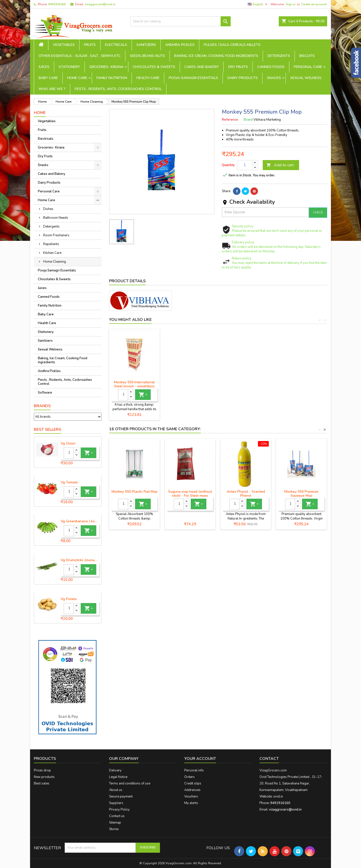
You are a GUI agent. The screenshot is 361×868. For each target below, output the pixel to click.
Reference (230, 120)
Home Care (77, 78)
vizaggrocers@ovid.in (100, 4)
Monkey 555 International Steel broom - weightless (246, 384)
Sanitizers (146, 45)
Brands (42, 406)
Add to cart (280, 165)
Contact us (117, 816)
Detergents (279, 56)
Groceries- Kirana (106, 67)
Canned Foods (271, 67)
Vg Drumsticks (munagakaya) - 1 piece (80, 560)
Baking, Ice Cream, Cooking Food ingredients (216, 56)
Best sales (42, 783)
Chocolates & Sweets (154, 67)
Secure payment (121, 797)
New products (44, 777)
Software (45, 393)
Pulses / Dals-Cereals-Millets (232, 45)
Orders (190, 777)
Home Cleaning (55, 262)
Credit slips (193, 783)
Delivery (115, 770)
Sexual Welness (306, 78)
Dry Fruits (238, 67)
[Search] (180, 21)
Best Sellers (48, 429)
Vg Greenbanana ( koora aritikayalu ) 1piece (80, 521)
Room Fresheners (56, 235)
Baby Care (48, 78)
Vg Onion (68, 444)
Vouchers (191, 797)
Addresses (192, 790)
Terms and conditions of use (130, 783)
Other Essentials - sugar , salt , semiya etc (80, 56)
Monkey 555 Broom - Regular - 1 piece (134, 384)
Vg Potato (69, 599)
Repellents (51, 244)
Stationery (69, 67)
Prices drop (42, 770)
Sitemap (115, 823)
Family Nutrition (112, 78)
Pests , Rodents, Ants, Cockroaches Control (118, 89)
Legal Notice (118, 777)
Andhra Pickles (180, 45)
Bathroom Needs (56, 218)
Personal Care (308, 67)
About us (116, 790)
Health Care (148, 78)
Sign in (291, 4)
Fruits (90, 45)
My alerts (191, 803)
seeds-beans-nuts (147, 56)
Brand (248, 120)
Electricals (116, 45)
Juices (44, 67)
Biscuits (307, 56)
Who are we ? (52, 89)
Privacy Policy (119, 810)
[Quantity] (69, 453)
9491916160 (57, 4)
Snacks (274, 78)
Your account (200, 759)
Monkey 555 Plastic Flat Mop (134, 492)
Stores (114, 829)
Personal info (194, 770)
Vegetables (64, 45)
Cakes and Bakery (202, 67)
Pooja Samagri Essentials (193, 78)
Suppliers (116, 803)
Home (40, 113)
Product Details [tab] (127, 281)
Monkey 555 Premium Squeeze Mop (301, 494)
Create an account (314, 4)
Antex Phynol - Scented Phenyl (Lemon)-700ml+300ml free (246, 496)
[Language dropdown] (258, 4)
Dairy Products (243, 78)
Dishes (48, 209)
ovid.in (278, 797)
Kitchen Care (52, 253)
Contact (269, 759)
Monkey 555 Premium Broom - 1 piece (190, 384)
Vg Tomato (69, 482)
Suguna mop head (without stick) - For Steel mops (190, 494)
